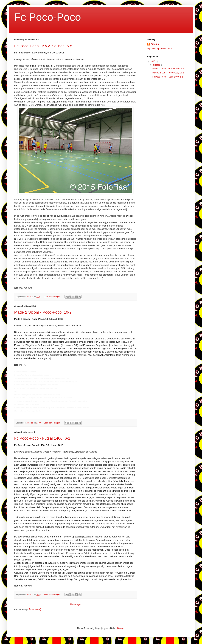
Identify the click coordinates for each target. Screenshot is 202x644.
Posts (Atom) (35, 609)
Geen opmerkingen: (52, 297)
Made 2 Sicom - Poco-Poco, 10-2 (43, 312)
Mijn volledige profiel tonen (160, 49)
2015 (153, 61)
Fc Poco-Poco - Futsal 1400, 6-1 (42, 438)
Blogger (121, 628)
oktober (157, 65)
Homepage (75, 604)
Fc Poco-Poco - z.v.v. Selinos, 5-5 (43, 46)
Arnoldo (155, 44)
